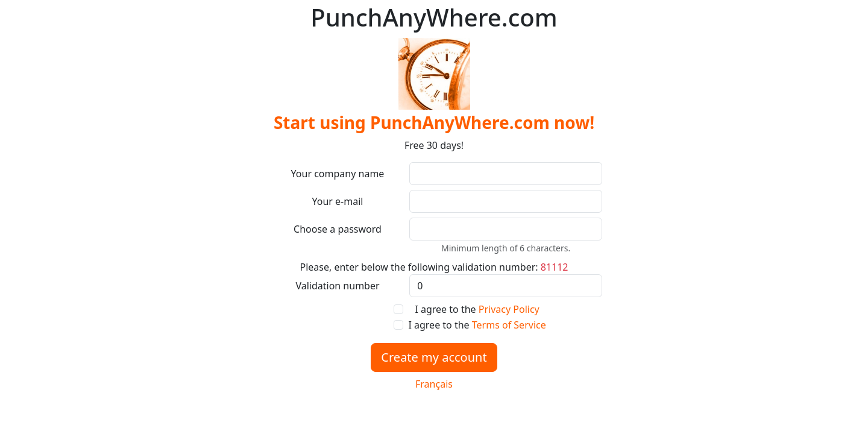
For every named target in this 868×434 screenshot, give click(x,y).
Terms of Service (509, 325)
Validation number (337, 286)
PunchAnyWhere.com (434, 17)
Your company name (338, 174)
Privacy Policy (509, 309)
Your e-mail (338, 201)
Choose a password (338, 229)
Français (434, 384)
